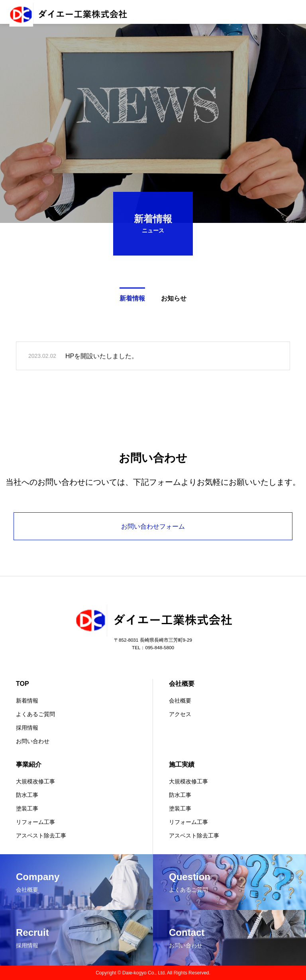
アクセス (180, 714)
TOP (23, 684)
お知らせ (174, 300)
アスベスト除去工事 (41, 836)
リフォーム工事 (35, 822)
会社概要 (182, 684)
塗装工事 (27, 808)
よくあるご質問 (35, 714)
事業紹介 (29, 764)
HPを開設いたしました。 (102, 357)
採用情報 (27, 728)
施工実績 (182, 764)
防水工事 (27, 795)
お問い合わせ (33, 741)
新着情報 (132, 300)
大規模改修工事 (35, 781)
